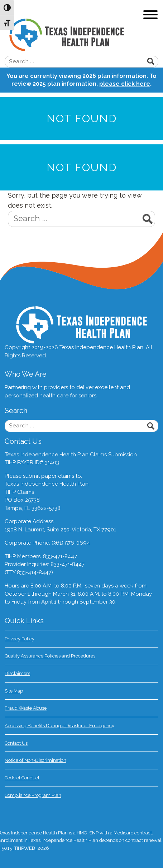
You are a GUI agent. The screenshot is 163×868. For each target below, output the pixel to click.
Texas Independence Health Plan (86, 35)
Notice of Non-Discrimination (35, 760)
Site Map (14, 691)
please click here (125, 84)
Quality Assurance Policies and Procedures (50, 656)
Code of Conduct (22, 778)
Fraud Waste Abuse (26, 708)
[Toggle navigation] (150, 16)
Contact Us (16, 743)
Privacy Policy (20, 639)
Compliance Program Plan (33, 795)
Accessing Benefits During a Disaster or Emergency (59, 726)
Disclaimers (17, 673)
